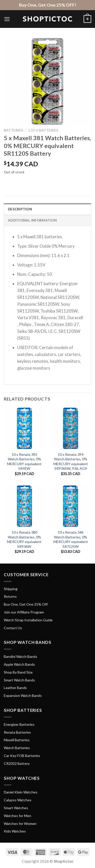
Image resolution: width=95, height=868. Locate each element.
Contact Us (13, 628)
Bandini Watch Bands (21, 656)
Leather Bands (15, 688)
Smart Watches (16, 808)
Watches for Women (20, 824)
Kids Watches (15, 831)
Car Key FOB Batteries (22, 756)
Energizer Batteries (19, 724)
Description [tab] (20, 209)
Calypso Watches (18, 800)
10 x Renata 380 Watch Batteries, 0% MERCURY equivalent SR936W (24, 539)
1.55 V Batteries (43, 130)
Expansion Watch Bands (23, 695)
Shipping (11, 589)
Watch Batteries (17, 748)
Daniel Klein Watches (21, 792)
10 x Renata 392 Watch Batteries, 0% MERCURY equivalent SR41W (24, 462)
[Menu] (7, 19)
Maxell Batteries (17, 740)
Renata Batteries (17, 732)
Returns (10, 596)
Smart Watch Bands (19, 680)
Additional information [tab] (32, 220)
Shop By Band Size (18, 672)
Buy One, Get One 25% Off (26, 604)
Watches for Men (17, 816)
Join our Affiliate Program (24, 612)
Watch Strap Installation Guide (28, 620)
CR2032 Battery (17, 763)
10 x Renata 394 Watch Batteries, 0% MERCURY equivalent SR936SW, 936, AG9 (71, 462)
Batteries (13, 130)
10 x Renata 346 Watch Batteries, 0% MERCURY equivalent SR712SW (71, 539)
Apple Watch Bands (19, 664)
